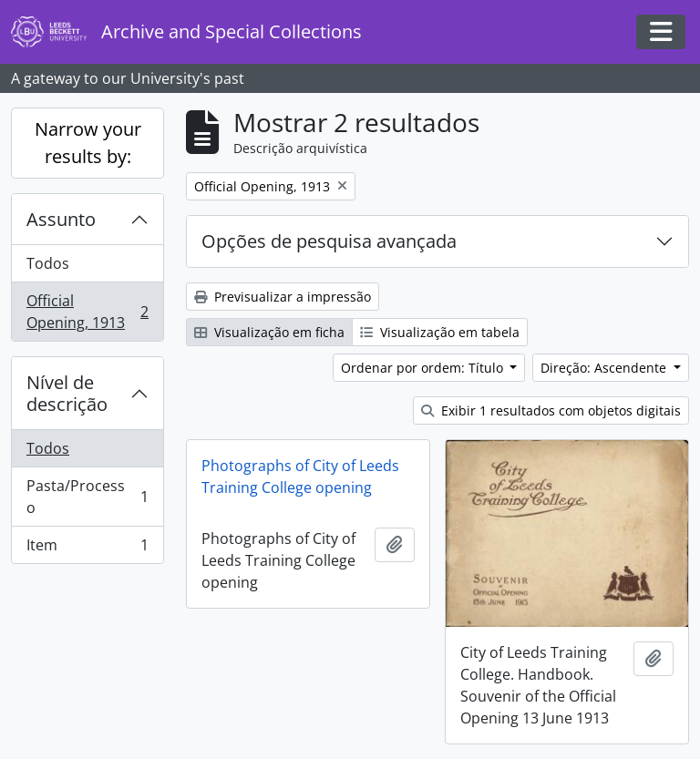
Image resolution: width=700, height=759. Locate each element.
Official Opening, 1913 (87, 312)
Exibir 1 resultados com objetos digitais (551, 410)
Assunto (61, 219)
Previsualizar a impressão (283, 297)
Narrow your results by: (88, 143)
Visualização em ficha (269, 332)
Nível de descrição (67, 393)
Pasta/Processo (87, 497)
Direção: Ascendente (605, 368)
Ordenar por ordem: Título (424, 368)
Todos (48, 263)
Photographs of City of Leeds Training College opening (300, 477)
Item (87, 549)
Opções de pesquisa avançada (329, 241)
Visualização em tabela (440, 332)
